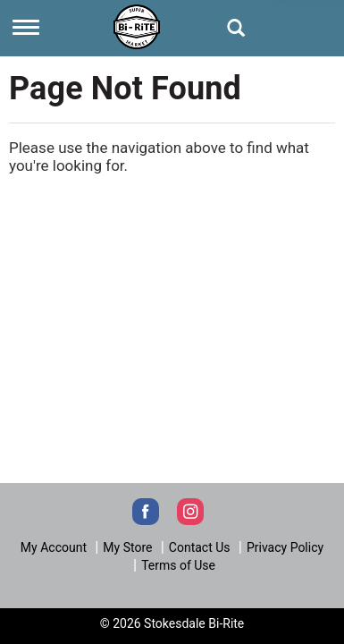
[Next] (137, 25)
